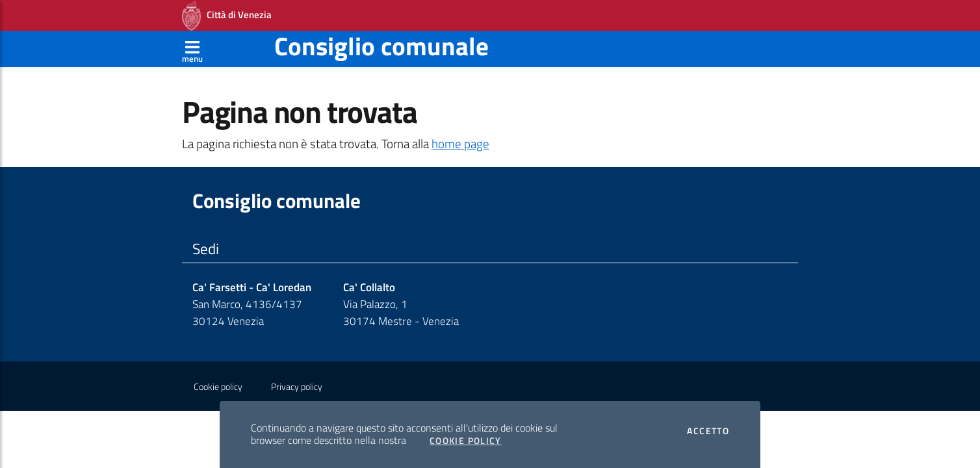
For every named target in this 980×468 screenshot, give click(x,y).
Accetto (708, 431)
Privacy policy (297, 387)
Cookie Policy (466, 441)
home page (460, 144)
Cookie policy (218, 387)
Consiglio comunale (381, 46)
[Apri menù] (192, 49)
